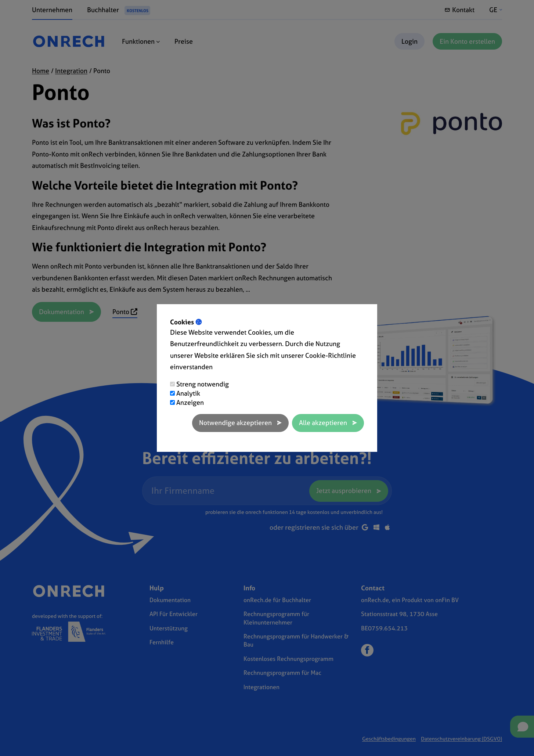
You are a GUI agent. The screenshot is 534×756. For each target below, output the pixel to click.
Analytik (188, 393)
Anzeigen (190, 402)
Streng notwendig (203, 384)
